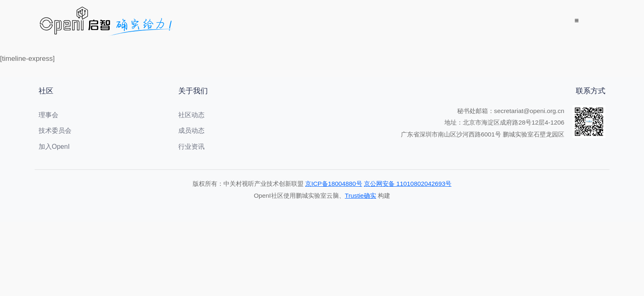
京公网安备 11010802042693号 (408, 184)
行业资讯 (191, 147)
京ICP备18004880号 (334, 184)
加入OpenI (54, 147)
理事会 (48, 115)
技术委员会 (55, 131)
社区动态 (191, 115)
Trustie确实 (361, 195)
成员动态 (191, 131)
